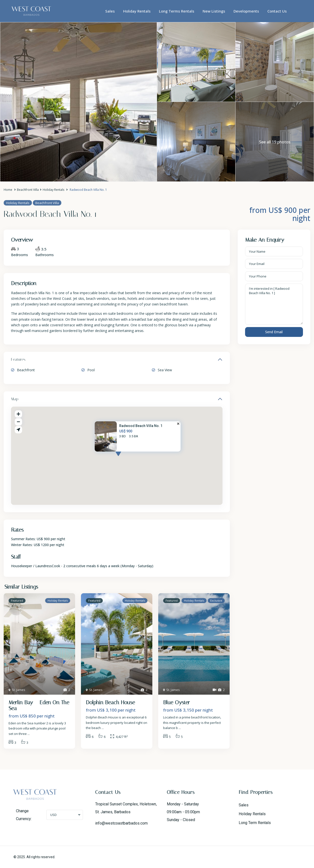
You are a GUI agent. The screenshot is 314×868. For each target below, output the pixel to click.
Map (15, 399)
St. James (19, 690)
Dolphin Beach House (110, 703)
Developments (246, 11)
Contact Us (277, 11)
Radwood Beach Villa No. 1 (141, 426)
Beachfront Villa (28, 190)
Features (18, 359)
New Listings (214, 11)
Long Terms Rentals (177, 11)
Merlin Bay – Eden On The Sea (39, 705)
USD (53, 815)
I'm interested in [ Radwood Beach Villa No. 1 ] (274, 304)
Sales (110, 11)
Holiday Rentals (137, 11)
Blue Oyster (177, 703)
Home (8, 190)
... (29, 734)
